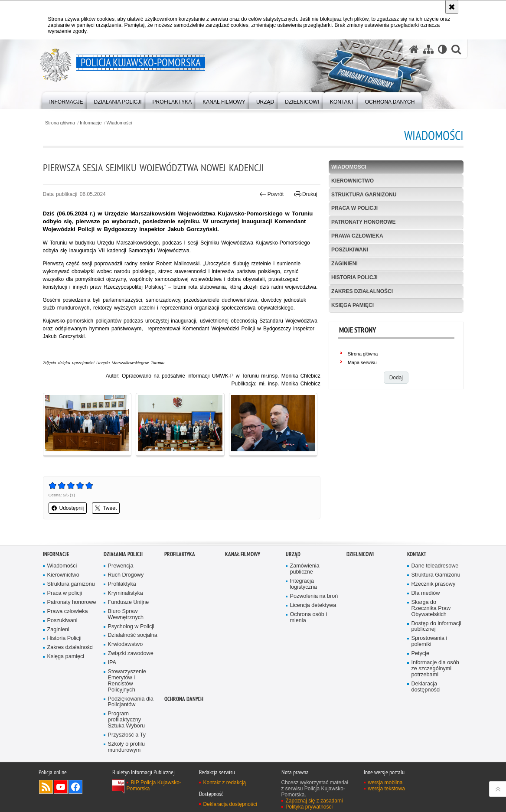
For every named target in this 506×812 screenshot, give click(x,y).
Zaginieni (344, 264)
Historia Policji (354, 277)
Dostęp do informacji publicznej (436, 627)
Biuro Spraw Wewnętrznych (126, 615)
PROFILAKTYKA (180, 554)
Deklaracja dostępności (426, 687)
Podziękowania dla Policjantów (131, 702)
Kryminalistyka (126, 593)
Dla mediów (426, 593)
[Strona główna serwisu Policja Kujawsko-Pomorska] (414, 49)
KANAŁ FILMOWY (243, 554)
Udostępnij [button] (68, 508)
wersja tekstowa (387, 789)
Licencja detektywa (313, 605)
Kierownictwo (353, 181)
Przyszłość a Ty (127, 735)
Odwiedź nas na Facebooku (75, 787)
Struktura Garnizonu (436, 575)
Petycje (420, 654)
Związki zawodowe (131, 654)
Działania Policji (123, 554)
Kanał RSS (46, 787)
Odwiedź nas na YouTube (61, 787)
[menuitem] (66, 100)
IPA (112, 663)
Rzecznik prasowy (434, 584)
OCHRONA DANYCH (184, 699)
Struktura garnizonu (364, 195)
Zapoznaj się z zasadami (314, 801)
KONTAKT (417, 554)
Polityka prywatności (309, 807)
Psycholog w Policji (131, 627)
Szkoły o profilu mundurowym (127, 747)
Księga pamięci (353, 305)
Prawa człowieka (357, 236)
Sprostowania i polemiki (429, 641)
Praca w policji (354, 208)
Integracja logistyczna (304, 584)
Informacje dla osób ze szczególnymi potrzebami (435, 669)
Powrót (271, 194)
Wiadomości (119, 123)
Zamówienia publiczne (305, 569)
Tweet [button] (106, 508)
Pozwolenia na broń (314, 596)
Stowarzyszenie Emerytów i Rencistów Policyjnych (127, 681)
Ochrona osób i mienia (309, 618)
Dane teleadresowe (435, 566)
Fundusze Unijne (129, 602)
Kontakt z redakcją (225, 783)
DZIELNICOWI (360, 554)
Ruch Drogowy (126, 575)
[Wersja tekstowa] (442, 49)
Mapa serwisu (362, 362)
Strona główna (60, 123)
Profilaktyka (122, 584)
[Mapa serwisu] (428, 49)
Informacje (91, 123)
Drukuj (306, 194)
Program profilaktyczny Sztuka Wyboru (127, 720)
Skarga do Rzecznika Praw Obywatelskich (431, 608)
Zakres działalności (362, 291)
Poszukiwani (350, 250)
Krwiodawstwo (126, 644)
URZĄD (293, 554)
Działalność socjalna (133, 635)
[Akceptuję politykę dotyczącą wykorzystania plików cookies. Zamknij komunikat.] (452, 7)
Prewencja (121, 566)
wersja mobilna (385, 783)
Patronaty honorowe (363, 222)
